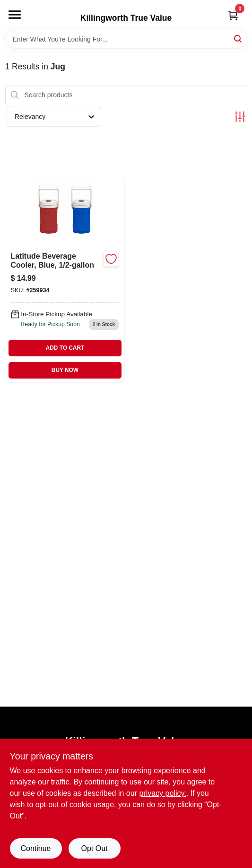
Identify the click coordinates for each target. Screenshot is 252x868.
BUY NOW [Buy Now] (65, 370)
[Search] (239, 38)
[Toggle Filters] (240, 117)
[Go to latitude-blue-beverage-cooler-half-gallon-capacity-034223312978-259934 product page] (65, 280)
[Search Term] (126, 39)
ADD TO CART (65, 348)
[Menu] (15, 15)
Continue (35, 848)
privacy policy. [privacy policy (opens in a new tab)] (162, 793)
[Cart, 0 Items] (233, 15)
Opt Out (94, 848)
